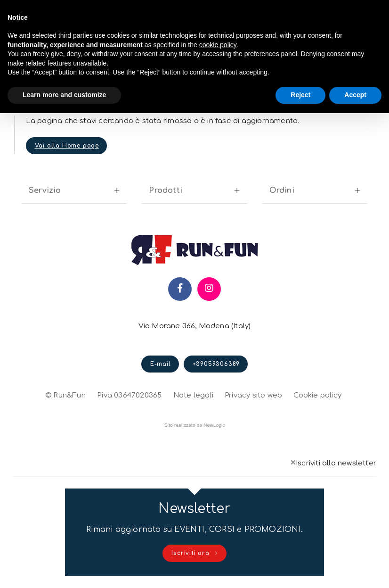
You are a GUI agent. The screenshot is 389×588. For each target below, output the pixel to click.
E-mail (161, 364)
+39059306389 (216, 364)
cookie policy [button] (218, 45)
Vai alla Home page (67, 146)
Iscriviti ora (195, 554)
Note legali (193, 395)
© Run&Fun (65, 395)
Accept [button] (355, 95)
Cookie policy (317, 394)
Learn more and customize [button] (64, 95)
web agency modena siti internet (195, 425)
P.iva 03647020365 (129, 395)
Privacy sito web (253, 394)
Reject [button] (300, 95)
